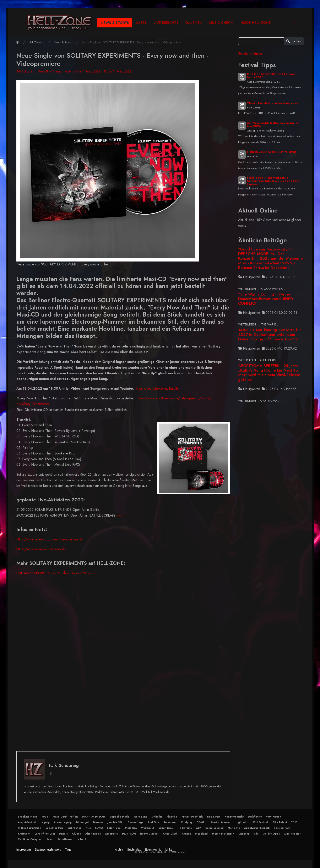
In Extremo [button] (185, 828)
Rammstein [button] (214, 817)
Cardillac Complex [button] (30, 839)
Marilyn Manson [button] (221, 822)
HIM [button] (88, 828)
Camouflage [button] (136, 822)
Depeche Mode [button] (120, 817)
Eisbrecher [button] (74, 828)
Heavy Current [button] (149, 834)
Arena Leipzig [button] (63, 822)
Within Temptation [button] (29, 828)
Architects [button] (111, 834)
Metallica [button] (131, 828)
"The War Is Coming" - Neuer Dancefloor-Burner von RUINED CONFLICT (266, 299)
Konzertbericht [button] (234, 817)
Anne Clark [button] (170, 834)
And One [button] (153, 822)
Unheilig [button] (157, 817)
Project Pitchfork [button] (192, 817)
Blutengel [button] (82, 822)
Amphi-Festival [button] (27, 822)
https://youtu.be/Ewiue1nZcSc (157, 389)
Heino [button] (50, 839)
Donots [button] (63, 834)
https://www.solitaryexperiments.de (41, 549)
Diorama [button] (98, 822)
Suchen (294, 41)
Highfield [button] (241, 822)
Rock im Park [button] (282, 828)
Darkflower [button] (255, 817)
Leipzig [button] (45, 822)
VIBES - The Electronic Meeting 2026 (273, 103)
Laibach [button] (82, 839)
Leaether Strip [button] (55, 828)
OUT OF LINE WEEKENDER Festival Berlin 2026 (271, 76)
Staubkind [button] (201, 834)
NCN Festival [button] (260, 822)
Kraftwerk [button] (24, 834)
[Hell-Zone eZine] (59, 23)
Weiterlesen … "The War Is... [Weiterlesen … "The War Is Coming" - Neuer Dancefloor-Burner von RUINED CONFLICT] (258, 324)
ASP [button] (199, 828)
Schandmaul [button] (166, 828)
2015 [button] (294, 822)
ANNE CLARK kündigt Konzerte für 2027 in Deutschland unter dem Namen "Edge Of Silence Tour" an (270, 335)
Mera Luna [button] (140, 817)
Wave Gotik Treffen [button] (65, 817)
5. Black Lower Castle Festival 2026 (272, 152)
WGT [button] (45, 817)
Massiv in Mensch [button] (223, 834)
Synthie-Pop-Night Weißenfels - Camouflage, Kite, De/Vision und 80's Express (273, 181)
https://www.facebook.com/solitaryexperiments (49, 539)
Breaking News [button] (28, 817)
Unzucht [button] (244, 834)
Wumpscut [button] (148, 828)
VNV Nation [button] (274, 817)
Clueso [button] (77, 834)
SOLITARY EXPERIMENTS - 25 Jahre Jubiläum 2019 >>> (56, 573)
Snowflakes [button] (65, 839)
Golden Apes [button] (271, 834)
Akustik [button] (186, 834)
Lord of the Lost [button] (45, 834)
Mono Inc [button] (234, 828)
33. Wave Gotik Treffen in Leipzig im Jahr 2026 (272, 124)
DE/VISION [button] (129, 834)
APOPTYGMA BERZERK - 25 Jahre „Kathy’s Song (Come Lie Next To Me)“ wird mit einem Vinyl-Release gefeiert (269, 373)
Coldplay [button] (187, 822)
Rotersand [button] (170, 822)
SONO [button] (99, 828)
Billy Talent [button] (280, 822)
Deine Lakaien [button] (215, 828)
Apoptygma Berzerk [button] (257, 828)
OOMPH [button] (202, 822)
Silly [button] (256, 834)
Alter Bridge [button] (93, 834)
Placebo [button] (172, 817)
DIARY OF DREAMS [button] (94, 817)
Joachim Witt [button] (115, 822)
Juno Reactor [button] (292, 834)
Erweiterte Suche (250, 54)
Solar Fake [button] (114, 828)
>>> (119, 515)
